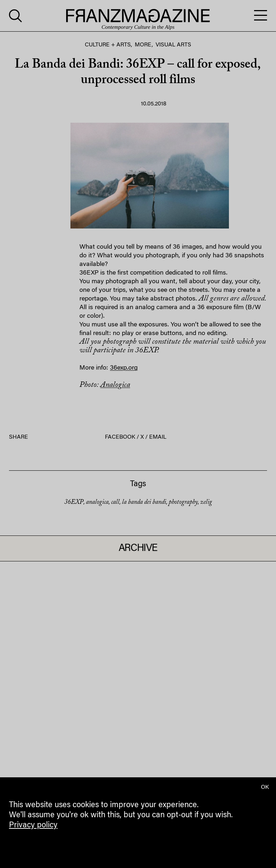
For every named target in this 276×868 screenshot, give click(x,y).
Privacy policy (33, 826)
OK (265, 787)
